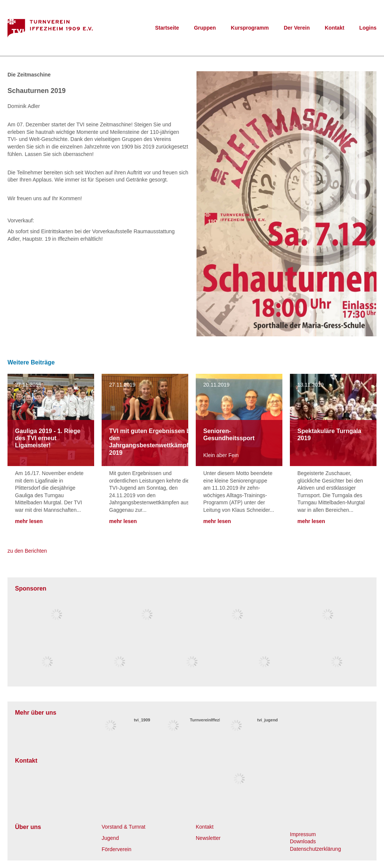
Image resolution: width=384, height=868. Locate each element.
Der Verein (297, 28)
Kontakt (334, 28)
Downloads (303, 841)
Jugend (110, 838)
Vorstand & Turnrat (124, 827)
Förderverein (116, 849)
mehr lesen (29, 521)
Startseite (167, 28)
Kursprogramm (250, 28)
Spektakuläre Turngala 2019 (329, 435)
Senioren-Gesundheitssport (229, 435)
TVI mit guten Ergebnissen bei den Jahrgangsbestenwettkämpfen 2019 (152, 442)
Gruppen (205, 28)
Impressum (303, 834)
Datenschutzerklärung (315, 849)
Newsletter (208, 838)
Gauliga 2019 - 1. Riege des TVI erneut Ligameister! (48, 438)
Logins (368, 28)
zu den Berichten (27, 551)
